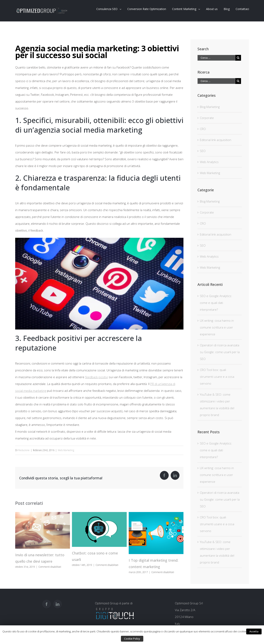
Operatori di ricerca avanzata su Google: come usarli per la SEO (220, 352)
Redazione (24, 450)
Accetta (254, 631)
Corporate (207, 118)
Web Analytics (209, 162)
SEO (203, 151)
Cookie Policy (132, 639)
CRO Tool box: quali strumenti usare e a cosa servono (217, 377)
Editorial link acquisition (216, 140)
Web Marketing (66, 450)
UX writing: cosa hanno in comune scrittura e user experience (217, 327)
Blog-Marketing (210, 107)
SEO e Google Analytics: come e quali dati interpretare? (216, 303)
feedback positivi (97, 377)
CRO (203, 129)
